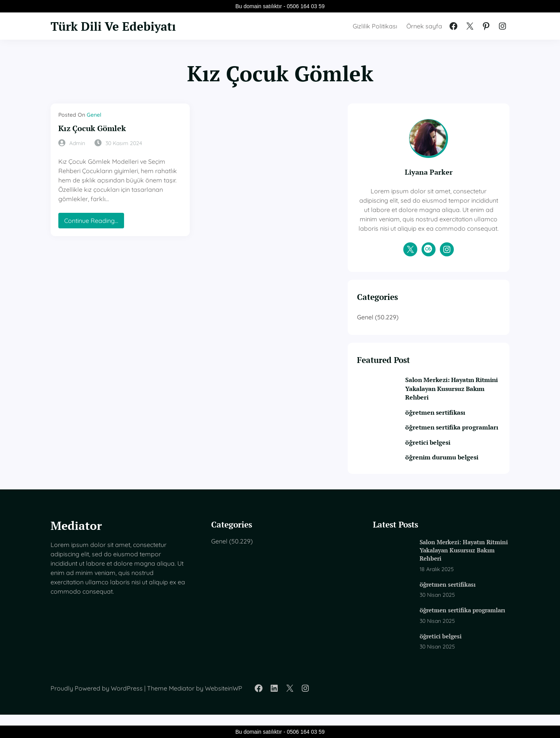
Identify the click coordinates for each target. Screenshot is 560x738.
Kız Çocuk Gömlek (94, 128)
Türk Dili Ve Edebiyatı (118, 26)
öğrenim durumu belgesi (458, 476)
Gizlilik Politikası (375, 26)
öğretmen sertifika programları (448, 442)
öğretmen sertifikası (451, 422)
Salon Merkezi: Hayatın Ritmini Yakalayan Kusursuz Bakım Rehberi (458, 398)
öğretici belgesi (443, 461)
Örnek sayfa (424, 26)
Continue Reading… (94, 213)
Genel (94, 115)
